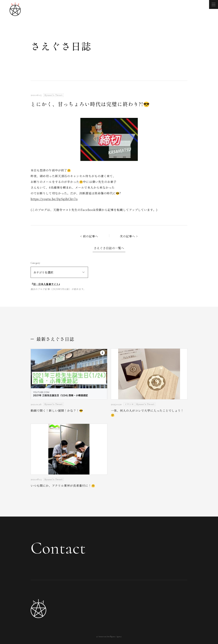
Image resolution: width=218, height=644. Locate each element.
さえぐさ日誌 (61, 46)
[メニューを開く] (214, 4)
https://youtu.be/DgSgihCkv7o (54, 199)
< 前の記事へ (89, 236)
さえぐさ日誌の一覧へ (109, 248)
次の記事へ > (129, 236)
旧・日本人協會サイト (46, 284)
